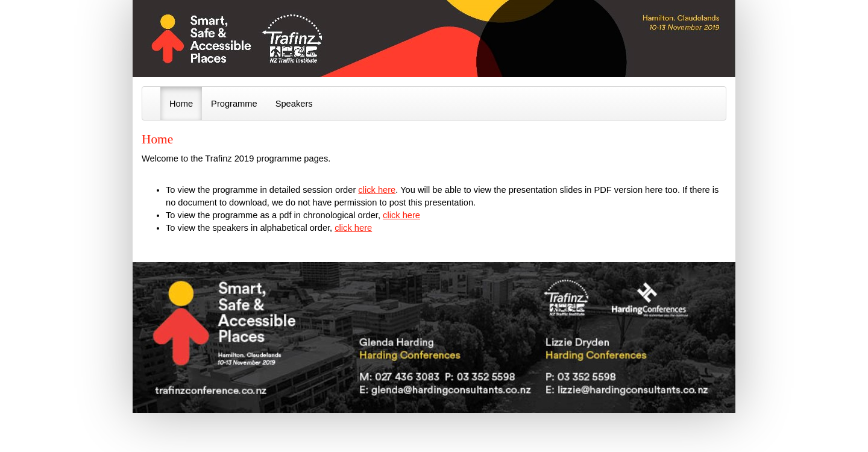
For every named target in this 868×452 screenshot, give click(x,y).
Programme (234, 104)
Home (181, 104)
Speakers (294, 104)
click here (377, 190)
